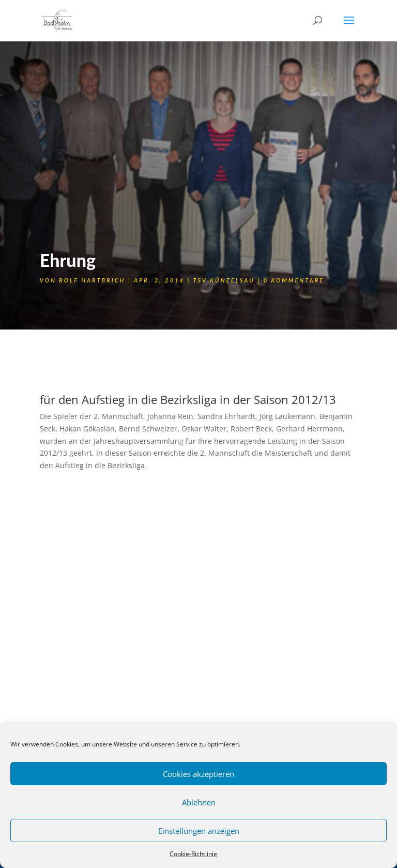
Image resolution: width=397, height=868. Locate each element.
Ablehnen (199, 802)
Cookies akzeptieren (198, 774)
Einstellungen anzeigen (199, 831)
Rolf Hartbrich (92, 280)
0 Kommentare (294, 280)
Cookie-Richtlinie (193, 854)
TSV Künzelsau (224, 280)
